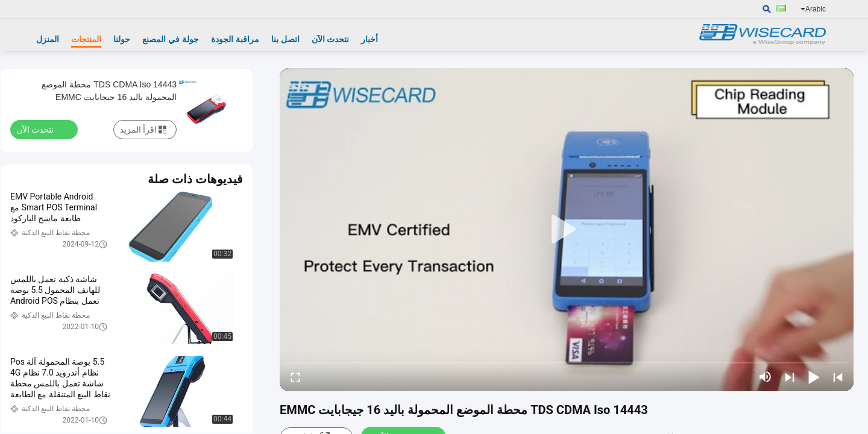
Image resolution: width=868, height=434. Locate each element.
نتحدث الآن (331, 39)
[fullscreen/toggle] (295, 377)
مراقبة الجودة (235, 39)
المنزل (48, 39)
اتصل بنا (285, 39)
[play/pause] (814, 377)
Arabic (813, 9)
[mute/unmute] (766, 377)
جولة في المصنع (171, 39)
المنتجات (86, 39)
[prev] (838, 377)
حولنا (122, 39)
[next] (790, 377)
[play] (567, 230)
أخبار (370, 39)
